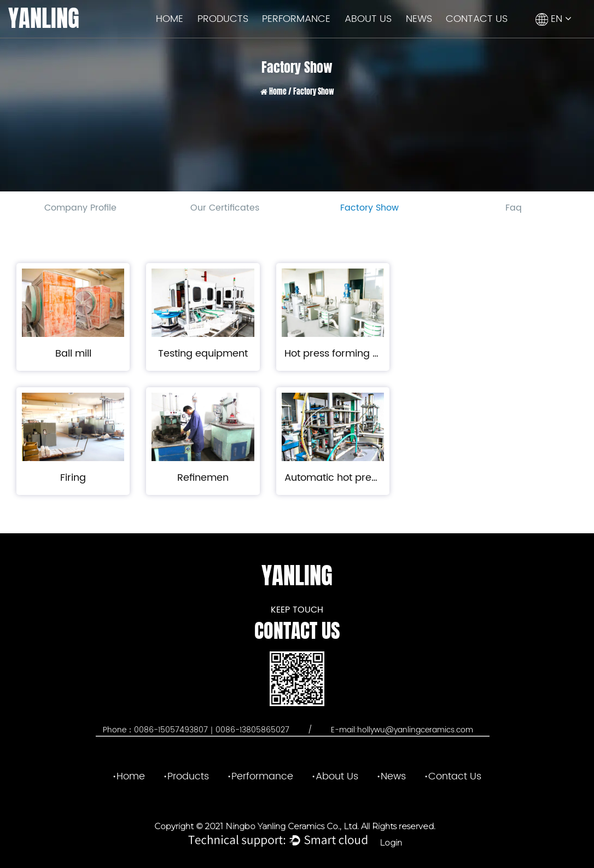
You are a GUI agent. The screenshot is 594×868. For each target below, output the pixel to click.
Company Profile (80, 208)
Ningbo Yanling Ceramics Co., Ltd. (291, 826)
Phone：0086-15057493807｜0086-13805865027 (197, 730)
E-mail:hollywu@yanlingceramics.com (402, 730)
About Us (368, 19)
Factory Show (369, 208)
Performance (296, 19)
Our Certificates (225, 208)
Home (170, 19)
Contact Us (477, 19)
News (419, 19)
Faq (514, 208)
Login (391, 843)
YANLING (44, 18)
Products (223, 19)
